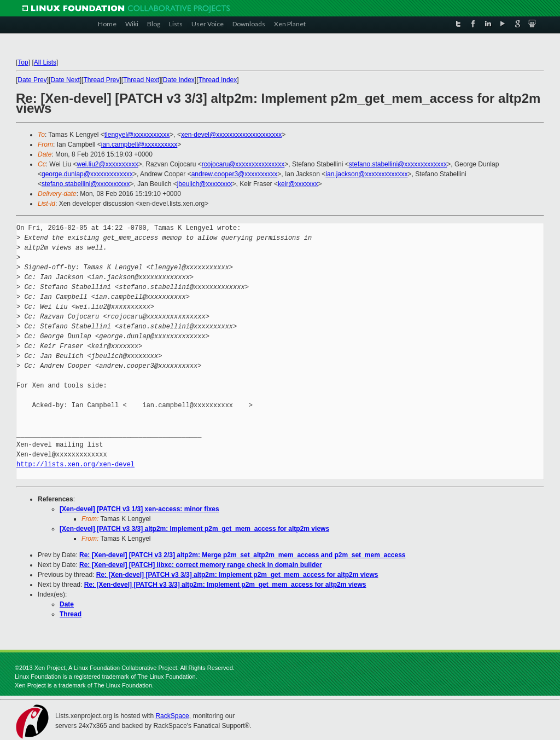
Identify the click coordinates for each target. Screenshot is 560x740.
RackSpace (172, 716)
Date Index (179, 80)
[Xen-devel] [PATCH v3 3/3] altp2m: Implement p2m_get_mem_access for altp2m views (194, 529)
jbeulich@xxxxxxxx (205, 184)
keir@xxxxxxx (298, 184)
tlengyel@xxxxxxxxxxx (137, 135)
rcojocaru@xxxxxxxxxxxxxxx (243, 164)
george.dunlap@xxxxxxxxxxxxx (87, 174)
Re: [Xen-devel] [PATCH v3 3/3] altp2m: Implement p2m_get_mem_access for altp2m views (237, 575)
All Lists (45, 62)
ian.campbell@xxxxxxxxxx (139, 144)
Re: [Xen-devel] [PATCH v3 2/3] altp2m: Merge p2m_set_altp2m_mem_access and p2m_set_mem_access (243, 555)
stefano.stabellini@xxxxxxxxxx (86, 184)
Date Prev (32, 80)
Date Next (65, 80)
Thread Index (218, 80)
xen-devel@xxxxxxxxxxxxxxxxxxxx (231, 135)
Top (23, 62)
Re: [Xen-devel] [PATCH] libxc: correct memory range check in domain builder (201, 565)
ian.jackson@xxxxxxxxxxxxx (366, 174)
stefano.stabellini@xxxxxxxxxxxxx (398, 164)
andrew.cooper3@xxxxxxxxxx (235, 174)
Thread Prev (101, 80)
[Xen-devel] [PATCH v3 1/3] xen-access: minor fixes (139, 509)
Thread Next (141, 80)
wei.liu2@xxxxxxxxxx (107, 164)
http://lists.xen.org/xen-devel (75, 464)
